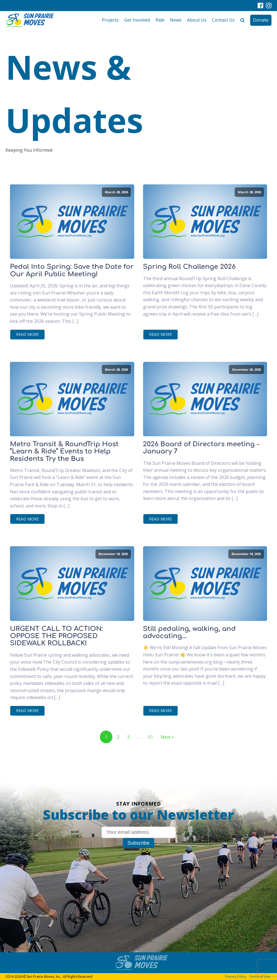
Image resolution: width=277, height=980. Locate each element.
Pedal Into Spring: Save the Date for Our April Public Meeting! (72, 270)
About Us (197, 20)
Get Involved (137, 20)
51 (151, 737)
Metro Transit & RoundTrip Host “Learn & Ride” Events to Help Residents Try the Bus (64, 452)
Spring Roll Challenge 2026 (189, 267)
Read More (27, 334)
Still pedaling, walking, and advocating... (189, 633)
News (176, 20)
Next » (167, 737)
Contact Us (223, 20)
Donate (261, 20)
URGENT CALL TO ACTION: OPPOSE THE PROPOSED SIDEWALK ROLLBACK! (56, 636)
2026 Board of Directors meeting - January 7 (201, 448)
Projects (110, 20)
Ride (160, 20)
